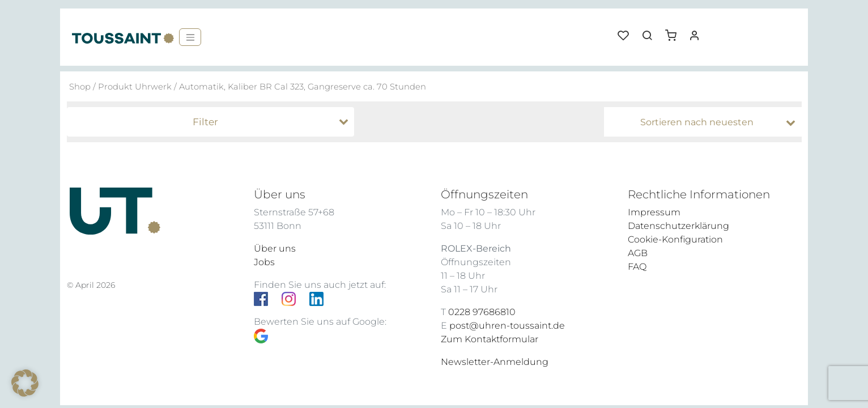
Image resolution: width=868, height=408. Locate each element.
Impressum (654, 212)
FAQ (637, 267)
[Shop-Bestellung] (706, 122)
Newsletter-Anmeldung (495, 362)
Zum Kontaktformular (490, 339)
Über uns (275, 248)
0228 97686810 (482, 312)
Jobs (264, 262)
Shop (80, 87)
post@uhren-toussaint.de (507, 326)
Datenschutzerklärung (678, 226)
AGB (638, 253)
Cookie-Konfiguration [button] (675, 239)
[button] (675, 31)
